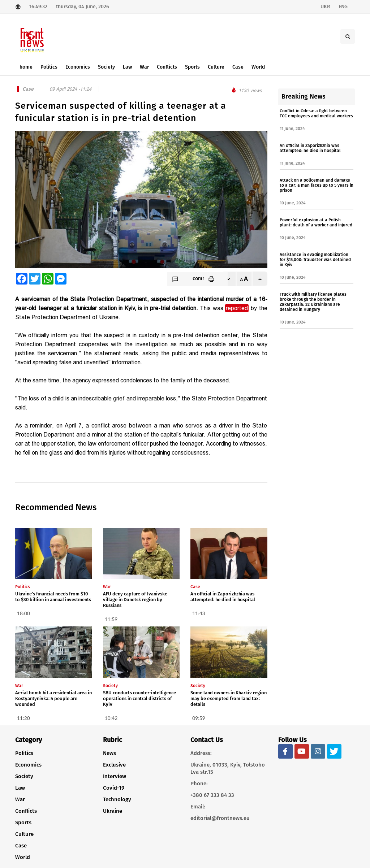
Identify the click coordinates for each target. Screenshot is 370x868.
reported (237, 308)
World (23, 857)
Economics (28, 765)
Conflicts (26, 811)
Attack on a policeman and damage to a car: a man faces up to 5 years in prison (317, 185)
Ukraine (113, 811)
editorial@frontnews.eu (220, 818)
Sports (23, 823)
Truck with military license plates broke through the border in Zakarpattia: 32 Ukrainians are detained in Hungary (313, 302)
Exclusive (114, 765)
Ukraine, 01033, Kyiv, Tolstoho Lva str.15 (228, 768)
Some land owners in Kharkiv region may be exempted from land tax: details (229, 698)
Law (20, 788)
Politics (24, 753)
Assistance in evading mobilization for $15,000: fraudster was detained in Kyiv (315, 260)
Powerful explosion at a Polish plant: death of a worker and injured (316, 222)
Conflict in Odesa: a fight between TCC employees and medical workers (316, 113)
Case (21, 846)
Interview (115, 776)
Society (24, 776)
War (20, 799)
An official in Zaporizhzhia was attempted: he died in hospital (223, 597)
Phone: (199, 784)
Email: (198, 807)
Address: (201, 753)
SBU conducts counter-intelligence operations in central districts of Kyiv (139, 698)
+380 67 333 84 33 (212, 795)
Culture (24, 834)
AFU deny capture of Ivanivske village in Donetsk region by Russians (135, 600)
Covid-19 (114, 788)
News (109, 753)
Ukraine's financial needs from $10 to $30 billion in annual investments (53, 597)
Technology (117, 799)
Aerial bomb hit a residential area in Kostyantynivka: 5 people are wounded (53, 698)
